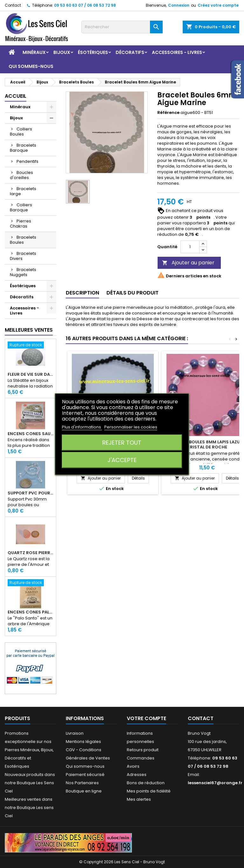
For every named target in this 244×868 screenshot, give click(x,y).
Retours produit (143, 750)
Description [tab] (82, 293)
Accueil (16, 96)
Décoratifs (130, 52)
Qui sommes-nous (31, 66)
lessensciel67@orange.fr (215, 783)
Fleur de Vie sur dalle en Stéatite (30, 374)
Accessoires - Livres (177, 52)
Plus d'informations (82, 427)
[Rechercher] (122, 27)
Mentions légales (83, 742)
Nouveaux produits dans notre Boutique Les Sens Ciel (30, 783)
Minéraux (34, 52)
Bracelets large (23, 191)
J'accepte (122, 460)
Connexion (179, 5)
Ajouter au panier (188, 263)
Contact (13, 5)
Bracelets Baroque (23, 148)
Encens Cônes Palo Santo (30, 612)
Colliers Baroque (21, 207)
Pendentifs (27, 161)
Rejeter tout (122, 442)
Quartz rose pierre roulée (30, 553)
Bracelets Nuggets (23, 272)
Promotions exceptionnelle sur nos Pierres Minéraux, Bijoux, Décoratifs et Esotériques (29, 750)
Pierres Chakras (20, 224)
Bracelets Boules (23, 240)
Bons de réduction (146, 783)
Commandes (141, 758)
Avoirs (133, 766)
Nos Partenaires (82, 783)
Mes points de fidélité (149, 791)
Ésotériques (93, 52)
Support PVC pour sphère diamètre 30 (30, 493)
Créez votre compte (218, 5)
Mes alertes (139, 799)
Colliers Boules (21, 132)
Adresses (137, 775)
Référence (168, 113)
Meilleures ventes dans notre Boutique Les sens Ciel (29, 808)
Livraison (75, 733)
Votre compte (146, 718)
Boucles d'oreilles (21, 175)
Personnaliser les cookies (131, 427)
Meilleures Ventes (29, 330)
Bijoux (62, 52)
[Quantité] (190, 247)
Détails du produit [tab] (132, 293)
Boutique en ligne (84, 791)
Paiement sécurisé (85, 775)
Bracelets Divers (23, 256)
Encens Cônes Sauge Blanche (30, 434)
